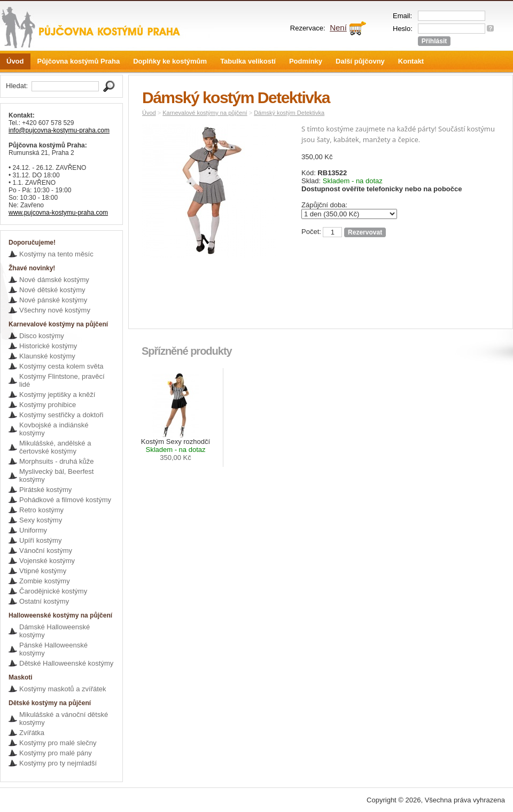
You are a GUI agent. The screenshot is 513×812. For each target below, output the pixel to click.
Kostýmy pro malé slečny (58, 743)
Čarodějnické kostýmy (53, 591)
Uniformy (33, 530)
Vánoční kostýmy (46, 551)
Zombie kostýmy (45, 581)
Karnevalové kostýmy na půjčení (205, 113)
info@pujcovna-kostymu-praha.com (59, 130)
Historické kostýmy (48, 346)
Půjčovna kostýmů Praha (79, 61)
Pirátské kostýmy (45, 490)
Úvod (15, 61)
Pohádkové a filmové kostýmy (65, 500)
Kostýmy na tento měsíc (56, 254)
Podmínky (306, 61)
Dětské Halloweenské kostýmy (66, 663)
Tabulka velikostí (248, 61)
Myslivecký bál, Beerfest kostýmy (56, 475)
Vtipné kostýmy (43, 571)
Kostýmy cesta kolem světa (61, 366)
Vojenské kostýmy (47, 561)
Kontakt (411, 61)
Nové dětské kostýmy (52, 290)
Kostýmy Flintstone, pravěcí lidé (62, 380)
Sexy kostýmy (41, 520)
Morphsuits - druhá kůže (56, 461)
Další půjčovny (360, 61)
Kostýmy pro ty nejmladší (58, 763)
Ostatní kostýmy (44, 601)
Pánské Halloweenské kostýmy (53, 649)
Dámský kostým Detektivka (289, 113)
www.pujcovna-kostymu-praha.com (58, 213)
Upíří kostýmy (40, 540)
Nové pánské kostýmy (53, 300)
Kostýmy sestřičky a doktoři (61, 415)
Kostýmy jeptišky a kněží (57, 395)
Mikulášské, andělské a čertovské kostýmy (55, 447)
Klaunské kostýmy (47, 356)
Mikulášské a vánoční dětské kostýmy (64, 719)
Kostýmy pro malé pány (56, 753)
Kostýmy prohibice (48, 405)
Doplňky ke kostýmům (170, 61)
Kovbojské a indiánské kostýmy (54, 429)
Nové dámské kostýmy (54, 280)
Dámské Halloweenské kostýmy (55, 631)
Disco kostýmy (42, 336)
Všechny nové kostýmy (55, 310)
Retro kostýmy (41, 510)
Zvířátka (32, 733)
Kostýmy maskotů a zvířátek (63, 689)
